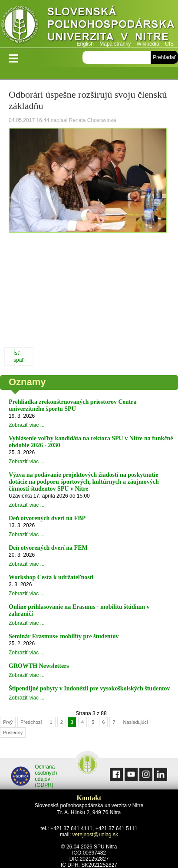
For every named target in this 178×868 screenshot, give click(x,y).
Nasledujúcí (135, 722)
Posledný (13, 733)
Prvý (8, 722)
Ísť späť (19, 356)
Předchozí (31, 722)
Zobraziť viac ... (27, 425)
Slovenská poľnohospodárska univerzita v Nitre (89, 24)
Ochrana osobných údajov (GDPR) (34, 776)
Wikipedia (148, 44)
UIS (169, 44)
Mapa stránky (115, 44)
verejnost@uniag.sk (96, 835)
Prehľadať (164, 57)
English (85, 44)
